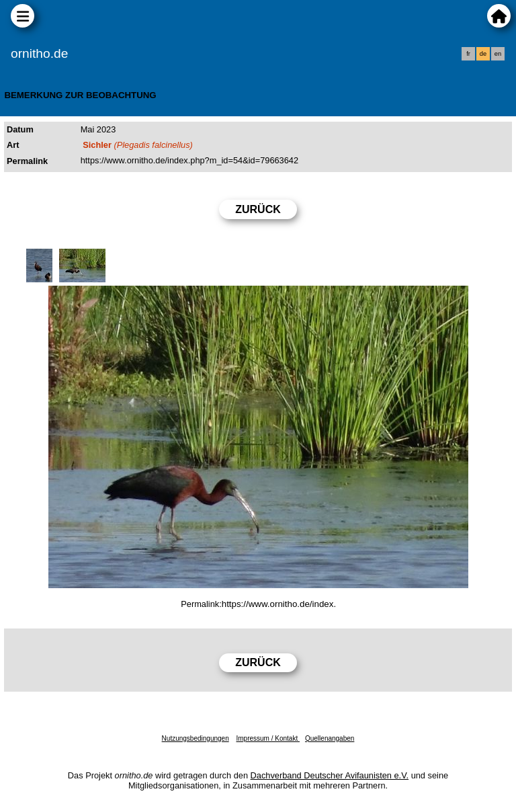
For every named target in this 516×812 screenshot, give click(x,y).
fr (468, 54)
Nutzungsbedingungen (196, 738)
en (498, 54)
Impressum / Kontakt (267, 738)
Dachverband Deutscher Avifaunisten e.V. (330, 775)
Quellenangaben (330, 738)
